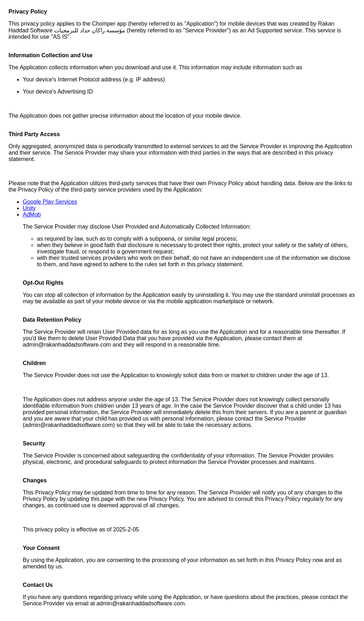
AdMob (32, 215)
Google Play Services (50, 202)
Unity (29, 208)
